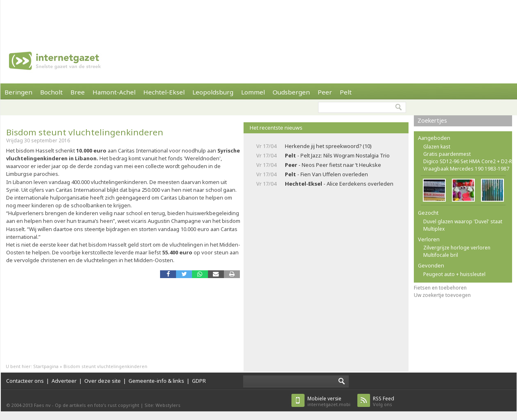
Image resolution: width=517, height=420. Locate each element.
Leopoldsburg (213, 92)
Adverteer (64, 381)
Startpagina (46, 366)
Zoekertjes (432, 120)
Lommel (253, 92)
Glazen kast (437, 147)
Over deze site (103, 381)
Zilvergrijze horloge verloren (457, 248)
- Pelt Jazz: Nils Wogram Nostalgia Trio (337, 155)
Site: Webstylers (163, 405)
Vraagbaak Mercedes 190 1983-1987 (466, 169)
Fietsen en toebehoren (440, 288)
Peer (325, 92)
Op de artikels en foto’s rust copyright (97, 405)
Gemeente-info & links (156, 381)
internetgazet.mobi (329, 401)
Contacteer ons (25, 381)
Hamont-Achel (114, 92)
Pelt (346, 92)
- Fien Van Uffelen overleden (326, 174)
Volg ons (384, 401)
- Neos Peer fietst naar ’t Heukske (333, 165)
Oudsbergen (291, 92)
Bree (78, 92)
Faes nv (42, 405)
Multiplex (434, 229)
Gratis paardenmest (447, 154)
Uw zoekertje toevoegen (442, 295)
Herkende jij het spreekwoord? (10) (328, 146)
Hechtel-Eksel (164, 92)
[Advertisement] (259, 18)
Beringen (18, 92)
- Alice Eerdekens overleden (339, 184)
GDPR (199, 381)
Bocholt (51, 92)
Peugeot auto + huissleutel (454, 274)
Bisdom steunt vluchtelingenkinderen (85, 132)
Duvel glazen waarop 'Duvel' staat (463, 221)
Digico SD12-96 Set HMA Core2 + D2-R (468, 161)
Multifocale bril (441, 255)
